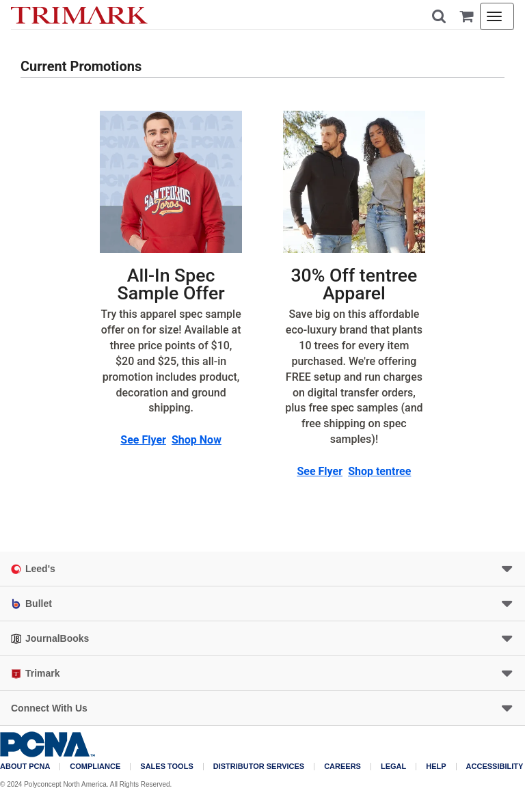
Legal (393, 767)
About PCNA (25, 767)
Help (436, 767)
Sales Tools (166, 767)
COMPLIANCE (95, 767)
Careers (342, 767)
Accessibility (495, 767)
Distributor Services (259, 767)
